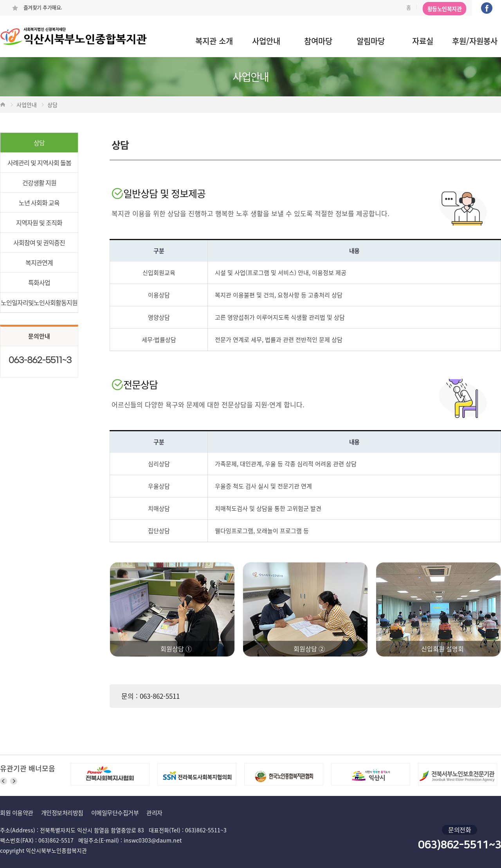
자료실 (423, 41)
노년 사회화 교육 (39, 203)
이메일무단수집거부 (115, 813)
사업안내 (266, 41)
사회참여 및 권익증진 (39, 242)
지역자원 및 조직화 (39, 222)
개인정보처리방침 (62, 813)
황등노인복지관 (445, 9)
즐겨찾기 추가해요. (37, 7)
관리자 (154, 813)
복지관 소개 (214, 41)
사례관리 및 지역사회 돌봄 (39, 163)
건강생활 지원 (39, 183)
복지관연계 (39, 262)
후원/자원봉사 (475, 41)
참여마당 (318, 41)
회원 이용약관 (17, 813)
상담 (39, 143)
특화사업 (39, 282)
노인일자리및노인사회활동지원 (39, 302)
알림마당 (371, 41)
